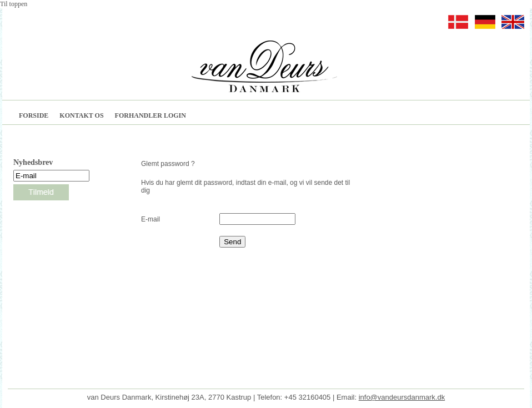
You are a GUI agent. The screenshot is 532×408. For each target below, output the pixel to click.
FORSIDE (34, 115)
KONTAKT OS (81, 115)
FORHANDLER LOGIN (150, 115)
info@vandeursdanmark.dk (402, 397)
